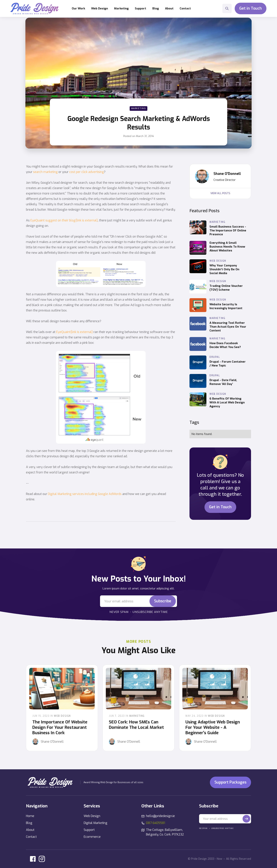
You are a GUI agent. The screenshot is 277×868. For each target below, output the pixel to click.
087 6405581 (156, 823)
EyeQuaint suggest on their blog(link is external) (64, 220)
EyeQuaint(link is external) (74, 332)
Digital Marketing (96, 823)
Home (30, 816)
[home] (34, 8)
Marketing (139, 108)
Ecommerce (92, 837)
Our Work (78, 8)
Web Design (92, 816)
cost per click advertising (87, 172)
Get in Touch (251, 8)
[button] (100, 8)
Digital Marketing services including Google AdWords (85, 494)
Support (89, 830)
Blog (156, 8)
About (169, 8)
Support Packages (230, 782)
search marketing (45, 172)
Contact (185, 8)
